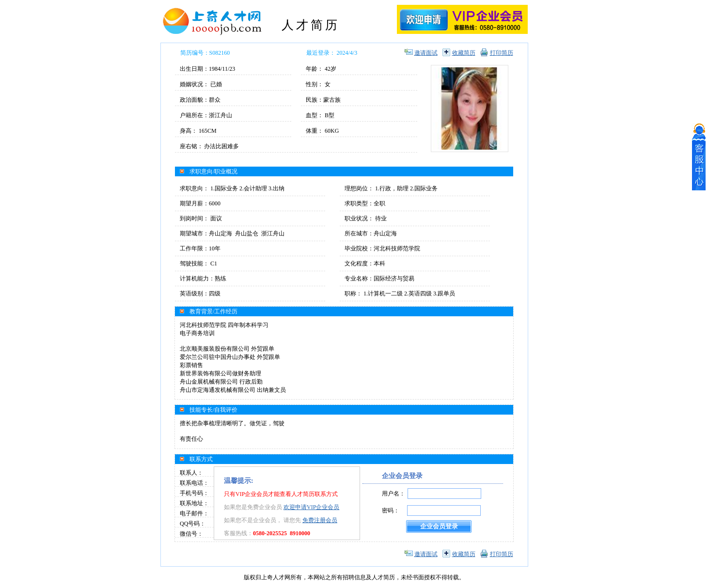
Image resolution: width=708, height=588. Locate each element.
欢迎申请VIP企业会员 (311, 507)
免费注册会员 (320, 520)
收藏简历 (464, 53)
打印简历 (502, 53)
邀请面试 (426, 53)
